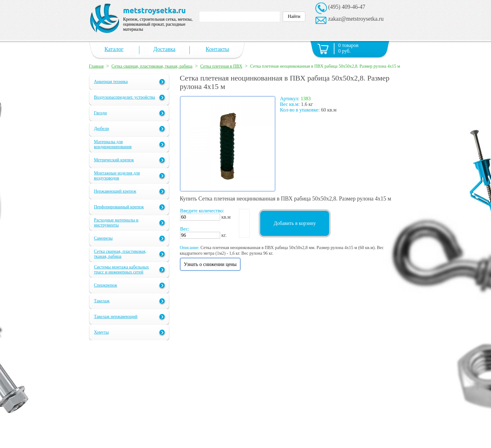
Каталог (114, 49)
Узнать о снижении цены (210, 264)
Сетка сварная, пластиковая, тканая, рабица (152, 66)
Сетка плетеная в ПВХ (221, 66)
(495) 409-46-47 (347, 7)
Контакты (217, 49)
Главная (96, 66)
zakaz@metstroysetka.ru (356, 19)
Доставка (165, 49)
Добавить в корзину (295, 223)
